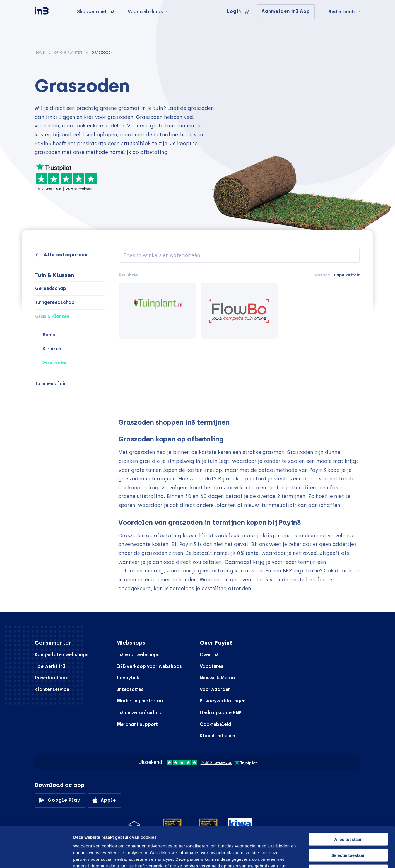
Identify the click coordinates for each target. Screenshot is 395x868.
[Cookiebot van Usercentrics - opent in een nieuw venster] (36, 857)
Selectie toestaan (349, 817)
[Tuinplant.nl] (157, 311)
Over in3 (209, 655)
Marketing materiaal (141, 701)
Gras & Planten (68, 52)
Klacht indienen (217, 736)
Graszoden (55, 363)
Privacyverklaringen (223, 701)
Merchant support (138, 724)
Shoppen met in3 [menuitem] (96, 23)
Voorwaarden (215, 689)
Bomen (50, 335)
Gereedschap (51, 288)
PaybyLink (128, 678)
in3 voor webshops (138, 655)
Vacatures (212, 666)
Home (40, 52)
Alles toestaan (348, 801)
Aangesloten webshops (62, 655)
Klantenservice (52, 689)
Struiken (52, 349)
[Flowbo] (239, 311)
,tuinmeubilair (278, 515)
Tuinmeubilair (51, 384)
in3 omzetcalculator (141, 713)
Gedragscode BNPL (222, 713)
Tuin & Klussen (55, 275)
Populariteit (347, 275)
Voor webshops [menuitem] (145, 23)
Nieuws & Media (217, 678)
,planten (226, 515)
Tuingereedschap (55, 302)
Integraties (130, 689)
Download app (52, 678)
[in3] (51, 23)
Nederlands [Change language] (342, 23)
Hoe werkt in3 (50, 666)
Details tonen (299, 857)
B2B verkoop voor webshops (150, 666)
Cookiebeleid (215, 724)
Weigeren (348, 832)
